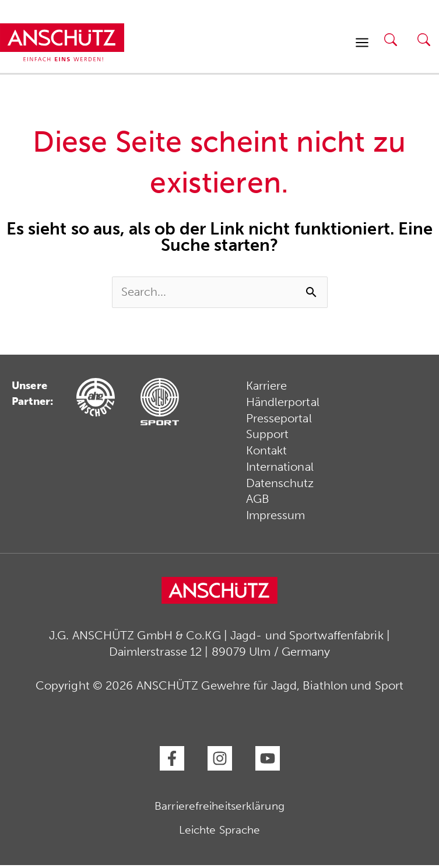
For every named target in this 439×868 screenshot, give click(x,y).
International (280, 470)
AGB (258, 502)
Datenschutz (280, 486)
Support (268, 437)
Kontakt (267, 453)
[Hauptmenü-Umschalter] (362, 43)
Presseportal (279, 421)
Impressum (276, 519)
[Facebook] (172, 761)
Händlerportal (283, 404)
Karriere (267, 388)
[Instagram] (220, 761)
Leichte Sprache (220, 833)
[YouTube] (268, 761)
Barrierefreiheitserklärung (219, 809)
